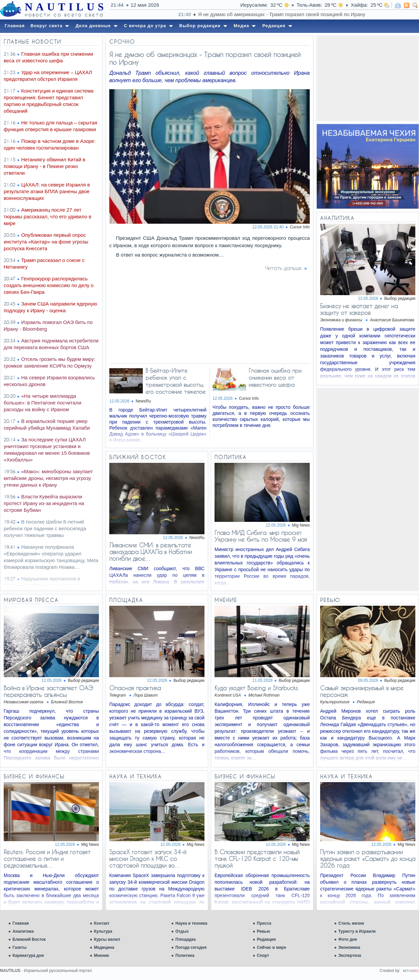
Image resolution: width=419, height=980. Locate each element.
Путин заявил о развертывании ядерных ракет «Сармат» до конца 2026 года (368, 859)
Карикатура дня (28, 956)
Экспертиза (350, 956)
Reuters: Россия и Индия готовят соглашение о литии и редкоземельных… (47, 859)
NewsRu (143, 401)
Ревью (263, 931)
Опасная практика (135, 688)
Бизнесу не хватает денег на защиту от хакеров (359, 309)
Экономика (349, 947)
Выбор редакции (400, 298)
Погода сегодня (191, 947)
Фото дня (348, 939)
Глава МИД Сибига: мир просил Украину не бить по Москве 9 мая (261, 536)
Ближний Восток (29, 939)
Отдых (182, 931)
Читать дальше (283, 268)
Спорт (263, 956)
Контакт (102, 923)
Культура (103, 931)
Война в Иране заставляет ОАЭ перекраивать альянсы (48, 691)
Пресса (264, 923)
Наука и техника (191, 923)
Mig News (301, 525)
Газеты (19, 947)
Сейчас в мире (271, 947)
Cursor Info (300, 227)
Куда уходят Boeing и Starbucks (256, 688)
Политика (185, 956)
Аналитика (23, 931)
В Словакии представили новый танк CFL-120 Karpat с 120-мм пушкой (257, 859)
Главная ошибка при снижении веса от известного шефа (275, 377)
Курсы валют (107, 939)
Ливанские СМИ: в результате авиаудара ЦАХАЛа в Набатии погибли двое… (151, 552)
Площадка (186, 939)
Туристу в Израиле (357, 931)
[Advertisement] (368, 78)
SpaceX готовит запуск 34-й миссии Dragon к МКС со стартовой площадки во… (148, 859)
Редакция (266, 939)
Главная (21, 923)
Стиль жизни (351, 923)
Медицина (104, 947)
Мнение (101, 956)
